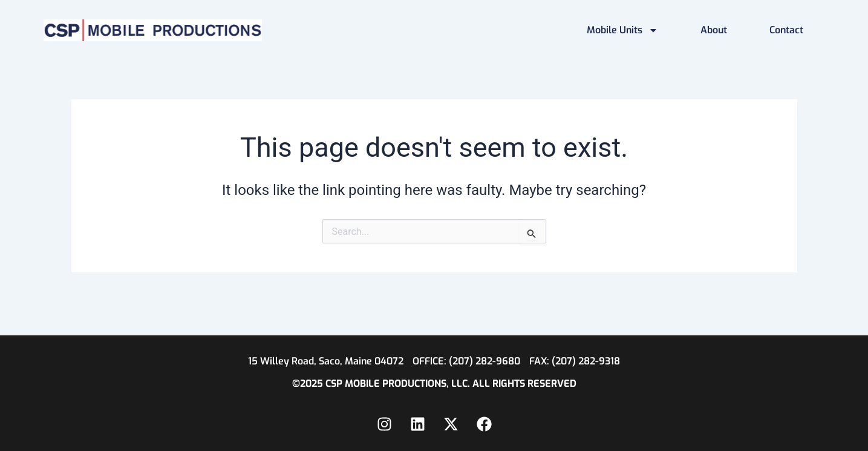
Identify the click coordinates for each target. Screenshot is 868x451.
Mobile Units (622, 30)
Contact (786, 30)
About (714, 30)
